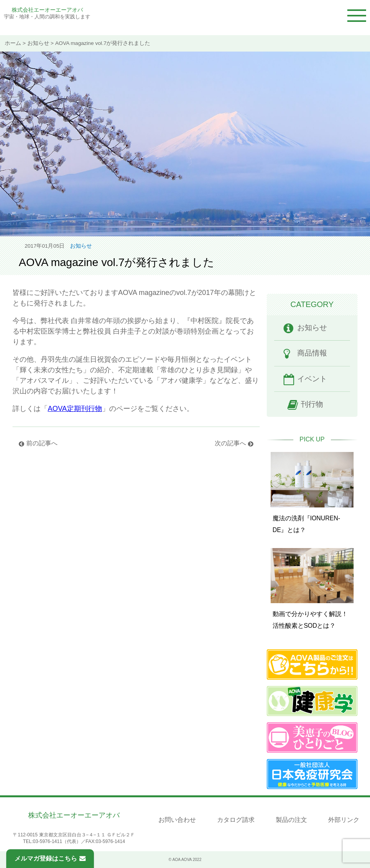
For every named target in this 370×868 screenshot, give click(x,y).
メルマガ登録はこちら (50, 858)
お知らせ (38, 43)
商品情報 (312, 353)
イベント (312, 379)
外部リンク (344, 820)
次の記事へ (230, 443)
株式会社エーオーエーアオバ (47, 10)
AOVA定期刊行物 (75, 409)
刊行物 (312, 404)
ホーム (13, 43)
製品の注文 (291, 820)
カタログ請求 (236, 820)
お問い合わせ (177, 820)
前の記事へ (42, 443)
